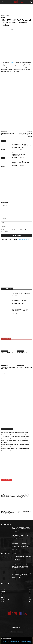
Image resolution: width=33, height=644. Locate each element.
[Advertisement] (17, 273)
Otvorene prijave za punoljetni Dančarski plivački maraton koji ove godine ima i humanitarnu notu (20, 154)
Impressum (5, 641)
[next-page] (4, 169)
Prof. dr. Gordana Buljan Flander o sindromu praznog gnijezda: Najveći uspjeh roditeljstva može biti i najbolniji (21, 558)
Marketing (10, 641)
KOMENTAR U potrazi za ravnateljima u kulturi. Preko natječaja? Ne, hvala (7, 513)
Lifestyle (6, 14)
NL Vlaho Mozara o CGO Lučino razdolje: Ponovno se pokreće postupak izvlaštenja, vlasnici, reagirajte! (21, 529)
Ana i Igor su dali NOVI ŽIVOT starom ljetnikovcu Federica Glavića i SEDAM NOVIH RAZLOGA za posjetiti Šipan (21, 146)
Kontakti (14, 641)
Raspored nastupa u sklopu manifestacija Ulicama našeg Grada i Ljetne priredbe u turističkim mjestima (21, 162)
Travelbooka (13, 62)
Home (3, 14)
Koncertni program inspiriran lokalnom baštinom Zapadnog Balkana (25, 135)
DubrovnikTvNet (5, 351)
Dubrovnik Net (6, 29)
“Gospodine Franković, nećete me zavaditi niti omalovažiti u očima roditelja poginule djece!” (8, 495)
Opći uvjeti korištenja (20, 641)
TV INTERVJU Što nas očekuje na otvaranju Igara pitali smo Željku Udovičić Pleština (24, 369)
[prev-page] (2, 169)
